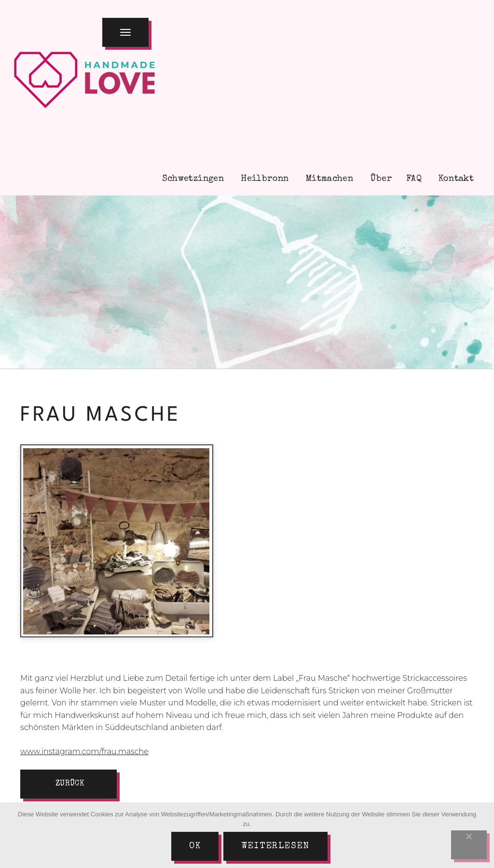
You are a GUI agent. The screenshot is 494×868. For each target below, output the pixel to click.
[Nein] (469, 845)
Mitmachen (329, 179)
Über (380, 179)
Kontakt (455, 179)
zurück (70, 784)
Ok (195, 846)
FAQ (414, 179)
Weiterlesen (275, 846)
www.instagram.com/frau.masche (84, 751)
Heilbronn (264, 179)
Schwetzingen (192, 179)
